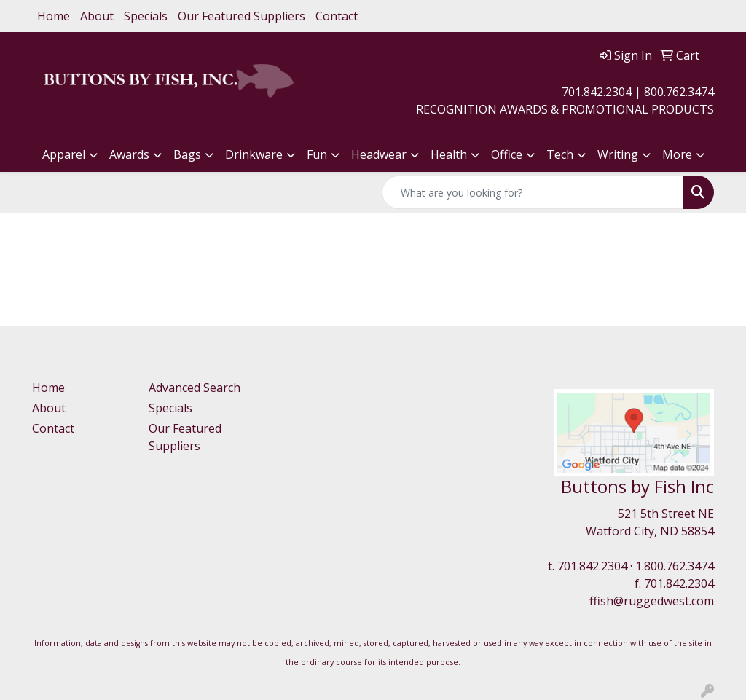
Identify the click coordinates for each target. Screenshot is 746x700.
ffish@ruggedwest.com (652, 601)
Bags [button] (187, 154)
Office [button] (507, 154)
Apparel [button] (64, 154)
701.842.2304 (592, 566)
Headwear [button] (379, 154)
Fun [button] (317, 154)
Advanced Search (195, 388)
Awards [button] (129, 154)
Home (54, 16)
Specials (146, 16)
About (97, 16)
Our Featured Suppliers (242, 16)
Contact (337, 16)
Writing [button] (618, 154)
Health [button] (449, 154)
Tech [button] (560, 154)
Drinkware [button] (254, 154)
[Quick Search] (533, 192)
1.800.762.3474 (675, 566)
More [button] (677, 154)
